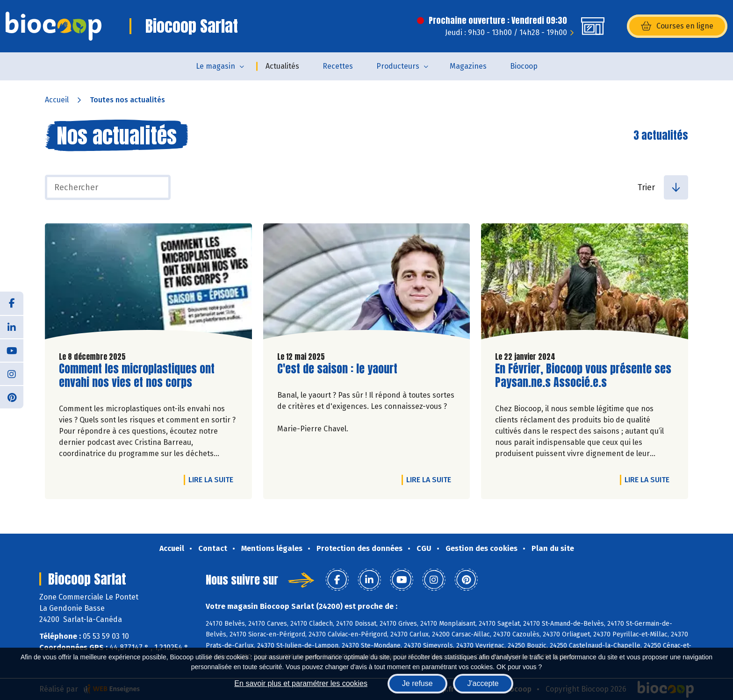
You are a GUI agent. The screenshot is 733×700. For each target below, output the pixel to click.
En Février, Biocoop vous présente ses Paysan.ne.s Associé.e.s (583, 376)
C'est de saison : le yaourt (337, 369)
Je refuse (417, 683)
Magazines (468, 66)
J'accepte (483, 683)
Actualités (282, 66)
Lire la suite (213, 479)
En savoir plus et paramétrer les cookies (301, 683)
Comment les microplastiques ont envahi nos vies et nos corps (137, 376)
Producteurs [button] (398, 66)
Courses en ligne (677, 26)
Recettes (338, 66)
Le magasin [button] (216, 66)
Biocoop (524, 66)
